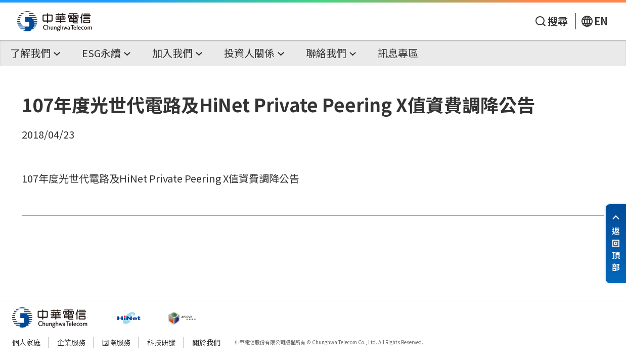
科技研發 (161, 342)
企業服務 (71, 342)
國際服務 (116, 342)
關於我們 (206, 342)
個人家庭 (26, 342)
